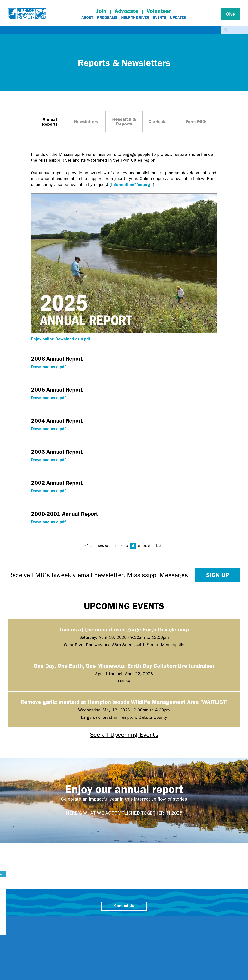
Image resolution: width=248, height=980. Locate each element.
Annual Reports (50, 122)
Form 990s (196, 121)
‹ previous (103, 546)
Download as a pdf (73, 339)
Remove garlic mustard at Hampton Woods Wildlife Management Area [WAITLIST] (124, 702)
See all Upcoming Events (124, 735)
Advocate (127, 11)
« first (89, 546)
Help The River (135, 17)
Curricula (158, 121)
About (87, 17)
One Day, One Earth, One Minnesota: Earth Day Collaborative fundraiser (124, 666)
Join (101, 11)
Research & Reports (124, 121)
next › (148, 546)
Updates (178, 17)
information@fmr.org (132, 184)
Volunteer (159, 11)
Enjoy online (43, 339)
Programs (107, 17)
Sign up (218, 575)
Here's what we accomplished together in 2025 (124, 813)
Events (160, 17)
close (193, 919)
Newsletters (86, 121)
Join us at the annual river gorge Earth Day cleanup (124, 629)
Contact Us (124, 906)
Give (231, 14)
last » (160, 546)
